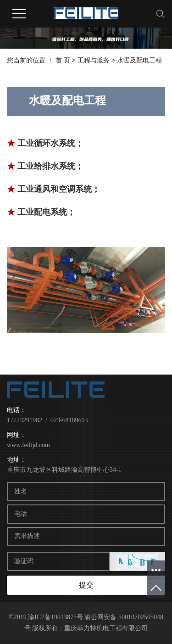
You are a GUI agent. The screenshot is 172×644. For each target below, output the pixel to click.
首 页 (63, 60)
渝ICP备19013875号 (55, 617)
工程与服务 (94, 60)
